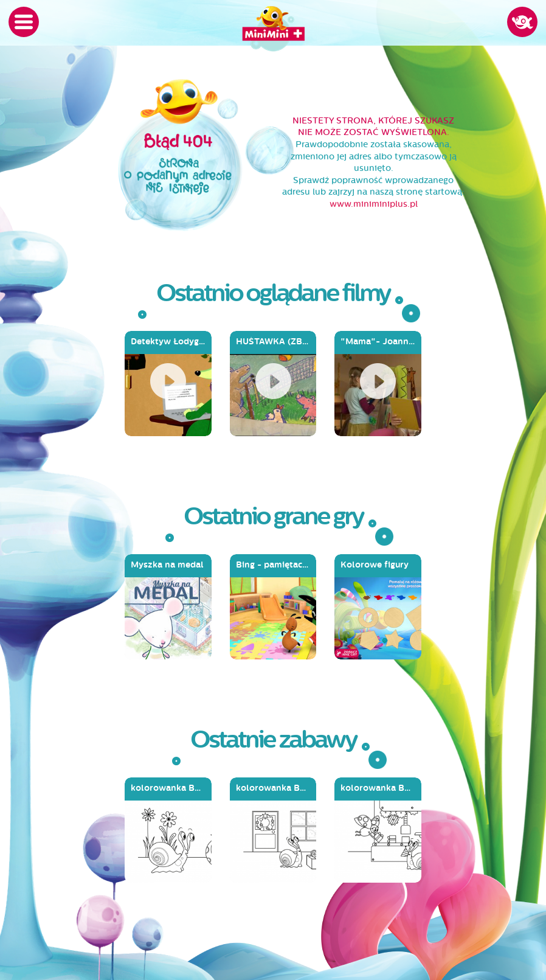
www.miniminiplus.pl (374, 204)
